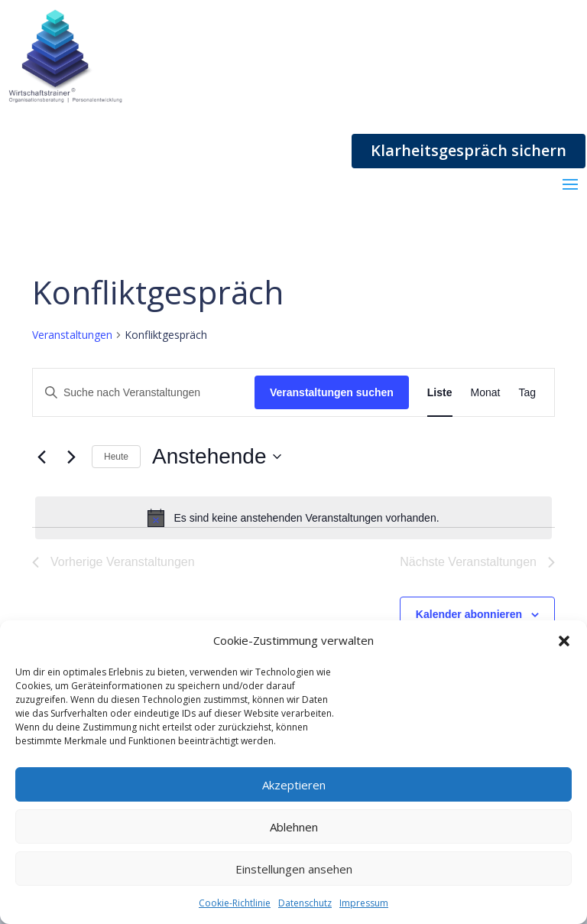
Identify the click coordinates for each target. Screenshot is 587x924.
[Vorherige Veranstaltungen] (41, 457)
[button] (564, 641)
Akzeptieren (294, 785)
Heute (116, 457)
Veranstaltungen (72, 335)
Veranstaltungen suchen (332, 392)
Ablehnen (294, 827)
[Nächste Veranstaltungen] (71, 457)
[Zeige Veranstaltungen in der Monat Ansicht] (486, 393)
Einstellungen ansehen (294, 869)
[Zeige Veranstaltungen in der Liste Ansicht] (440, 393)
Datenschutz (305, 903)
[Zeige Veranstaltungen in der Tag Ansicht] (527, 393)
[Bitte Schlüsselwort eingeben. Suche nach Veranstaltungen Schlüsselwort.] (144, 393)
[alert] (293, 518)
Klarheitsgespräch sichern (469, 150)
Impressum (364, 903)
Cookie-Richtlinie (235, 903)
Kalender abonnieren (469, 614)
